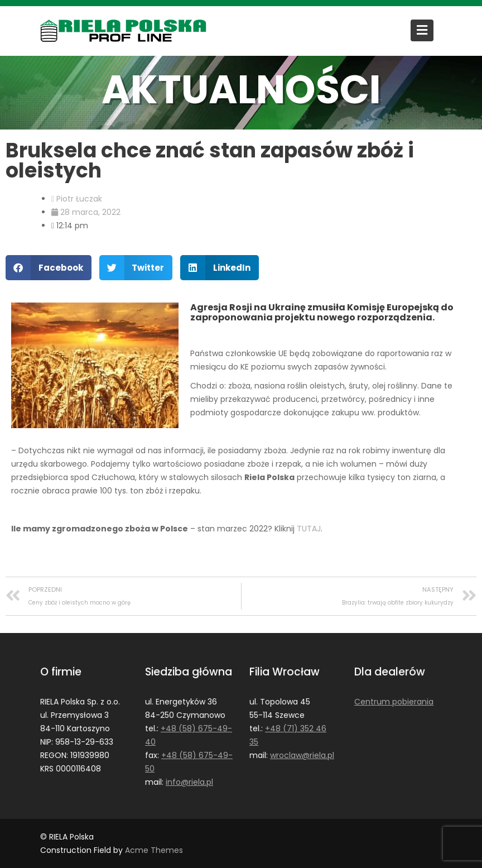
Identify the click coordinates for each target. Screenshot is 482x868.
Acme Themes (154, 850)
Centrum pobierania (393, 702)
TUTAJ (309, 529)
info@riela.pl (189, 781)
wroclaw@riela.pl (302, 755)
